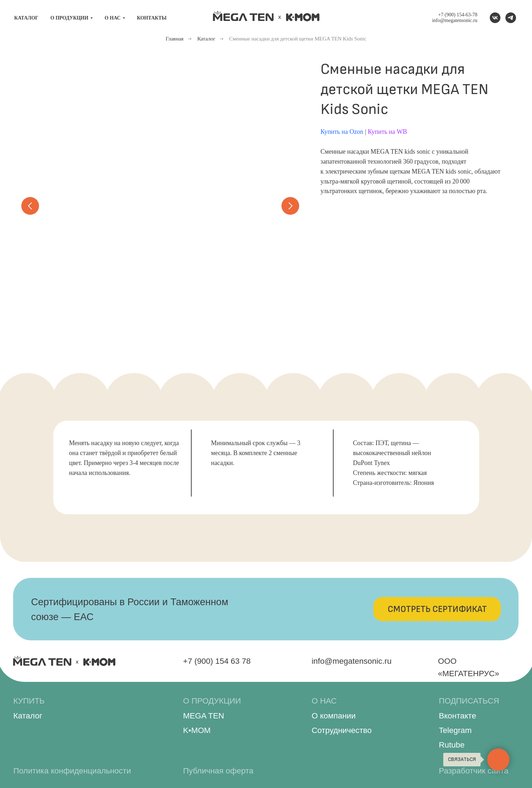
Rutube (452, 745)
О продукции (69, 18)
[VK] (495, 18)
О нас (113, 18)
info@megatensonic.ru (455, 20)
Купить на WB (387, 132)
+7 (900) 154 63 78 (217, 661)
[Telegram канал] (511, 18)
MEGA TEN (204, 716)
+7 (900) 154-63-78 (458, 15)
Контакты (152, 18)
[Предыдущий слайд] (30, 206)
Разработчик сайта (474, 771)
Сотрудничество (342, 730)
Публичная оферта (218, 771)
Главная (175, 39)
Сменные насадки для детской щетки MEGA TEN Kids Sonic (298, 39)
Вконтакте (458, 716)
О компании (334, 716)
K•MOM (197, 730)
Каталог (26, 18)
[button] (437, 609)
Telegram (455, 730)
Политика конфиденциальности (72, 771)
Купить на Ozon (342, 132)
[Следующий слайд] (290, 206)
